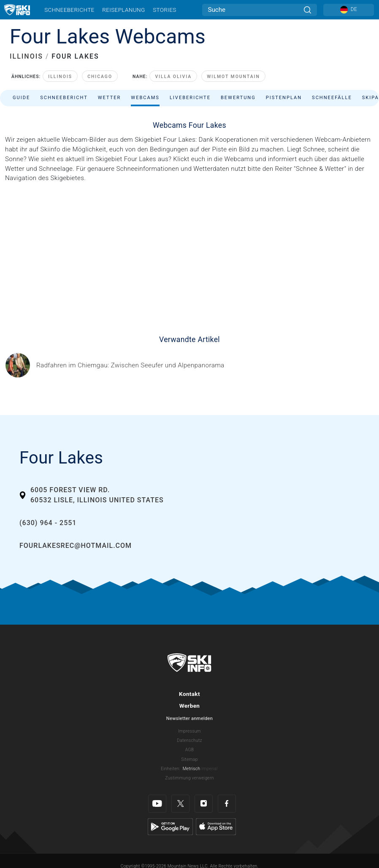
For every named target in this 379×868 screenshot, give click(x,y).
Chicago (100, 77)
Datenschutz (189, 740)
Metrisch (192, 769)
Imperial (210, 769)
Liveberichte (190, 98)
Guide (21, 98)
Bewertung (238, 98)
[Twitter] (180, 804)
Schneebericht (64, 98)
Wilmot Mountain (233, 77)
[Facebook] (227, 804)
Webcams (145, 98)
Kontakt (189, 694)
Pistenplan (284, 98)
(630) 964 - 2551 (48, 523)
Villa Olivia (173, 77)
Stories (164, 10)
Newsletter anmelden (189, 718)
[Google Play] (170, 826)
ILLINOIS (26, 56)
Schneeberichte (69, 10)
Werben (190, 706)
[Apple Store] (216, 826)
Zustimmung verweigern (189, 778)
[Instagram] (204, 804)
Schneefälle (332, 98)
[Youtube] (157, 804)
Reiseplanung (123, 10)
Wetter (110, 98)
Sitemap (189, 759)
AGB (189, 750)
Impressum (189, 731)
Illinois (60, 77)
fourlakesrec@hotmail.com (76, 546)
